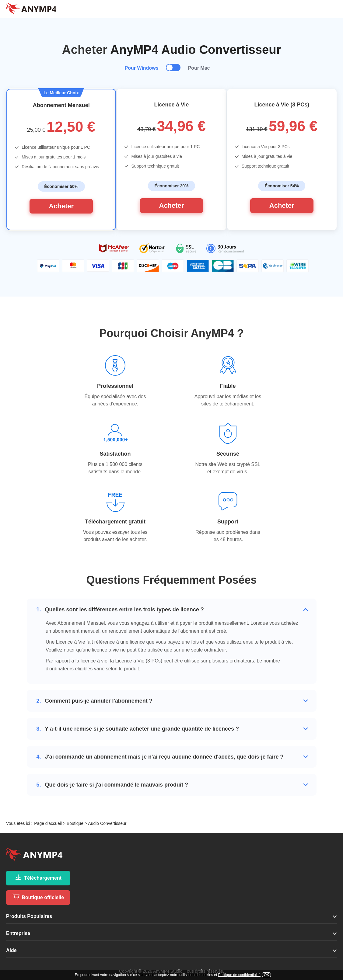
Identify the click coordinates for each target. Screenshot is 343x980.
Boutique (75, 823)
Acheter (61, 206)
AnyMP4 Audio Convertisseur (196, 50)
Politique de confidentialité (239, 975)
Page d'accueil (48, 823)
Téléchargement (38, 877)
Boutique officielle (38, 897)
